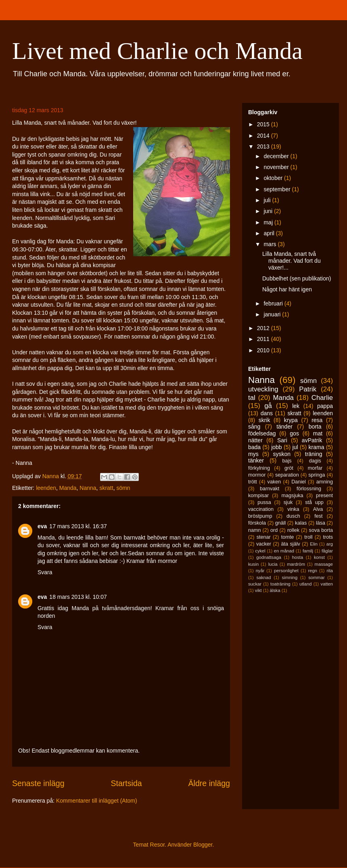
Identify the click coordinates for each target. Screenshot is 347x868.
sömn (123, 488)
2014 (264, 136)
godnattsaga (269, 557)
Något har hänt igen (287, 289)
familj (308, 551)
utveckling (263, 389)
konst (319, 557)
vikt (258, 590)
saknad (263, 577)
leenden (46, 488)
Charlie (322, 398)
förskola (257, 523)
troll (308, 537)
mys (253, 454)
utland (305, 584)
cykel (260, 551)
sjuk (288, 502)
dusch (293, 516)
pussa (264, 502)
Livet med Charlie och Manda (157, 51)
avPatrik (312, 440)
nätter (255, 440)
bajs (287, 461)
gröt (289, 468)
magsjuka (293, 496)
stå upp (314, 502)
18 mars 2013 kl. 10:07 (78, 597)
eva (42, 526)
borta (315, 427)
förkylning (259, 468)
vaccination (261, 509)
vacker (264, 544)
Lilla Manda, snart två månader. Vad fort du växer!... (292, 261)
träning (314, 454)
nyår (260, 571)
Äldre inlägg (209, 783)
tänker (256, 460)
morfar (315, 468)
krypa (291, 420)
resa (317, 420)
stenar (264, 537)
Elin (314, 544)
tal (252, 398)
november (277, 167)
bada (254, 447)
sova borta (321, 530)
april (270, 233)
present (324, 496)
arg (330, 544)
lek (296, 406)
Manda (68, 488)
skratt (106, 488)
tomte (288, 537)
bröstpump (260, 516)
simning (290, 577)
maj (269, 222)
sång (254, 427)
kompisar (258, 496)
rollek (293, 530)
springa (317, 475)
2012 (264, 328)
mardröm (296, 564)
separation (287, 475)
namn (255, 530)
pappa (325, 406)
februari (274, 303)
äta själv (291, 544)
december (277, 156)
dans (267, 413)
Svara (45, 572)
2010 (264, 350)
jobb (276, 447)
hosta (298, 557)
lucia (273, 564)
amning (325, 482)
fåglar (327, 551)
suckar (255, 584)
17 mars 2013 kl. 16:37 (78, 526)
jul (295, 447)
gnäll (281, 523)
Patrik (308, 389)
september (278, 189)
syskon (282, 454)
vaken (274, 482)
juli (268, 200)
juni (269, 211)
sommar (316, 577)
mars (271, 244)
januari (273, 314)
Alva (318, 509)
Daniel (299, 482)
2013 (264, 146)
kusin (253, 564)
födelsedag (262, 433)
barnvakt (270, 489)
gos (294, 433)
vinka (293, 509)
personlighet (286, 571)
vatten (327, 584)
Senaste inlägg (38, 783)
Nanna (88, 488)
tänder (284, 427)
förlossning (309, 489)
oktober (274, 178)
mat (318, 433)
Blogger (203, 845)
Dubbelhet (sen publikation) (297, 278)
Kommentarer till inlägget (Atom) (97, 801)
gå (268, 406)
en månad (284, 551)
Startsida (126, 783)
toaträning (280, 584)
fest (318, 516)
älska (275, 590)
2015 (264, 124)
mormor (257, 475)
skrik (264, 420)
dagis (315, 461)
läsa (321, 523)
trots (328, 537)
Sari (282, 440)
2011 (264, 339)
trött (253, 482)
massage (324, 564)
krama (317, 447)
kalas (301, 523)
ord (274, 530)
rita (330, 571)
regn (313, 571)
